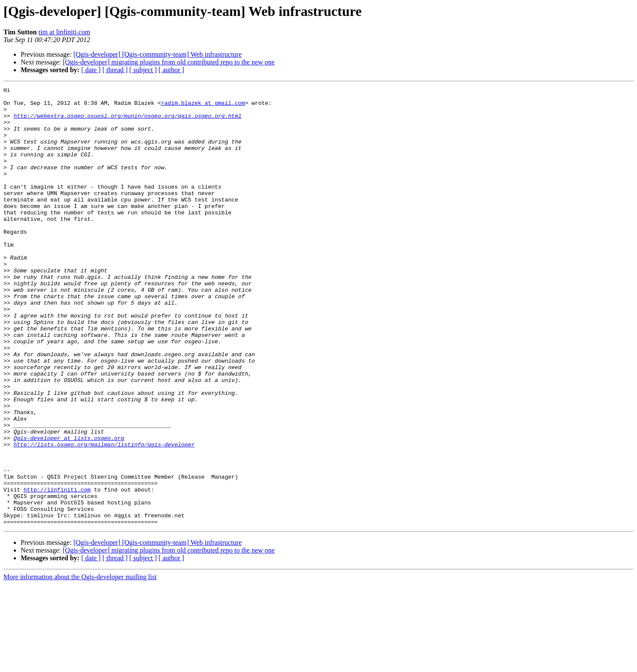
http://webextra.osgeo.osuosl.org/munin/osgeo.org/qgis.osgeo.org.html (127, 122)
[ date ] (91, 70)
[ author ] (171, 70)
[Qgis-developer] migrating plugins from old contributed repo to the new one (169, 62)
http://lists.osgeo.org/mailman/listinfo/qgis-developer (104, 516)
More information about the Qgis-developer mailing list (80, 664)
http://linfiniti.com (57, 571)
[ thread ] (115, 70)
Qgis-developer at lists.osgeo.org (69, 509)
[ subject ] (143, 70)
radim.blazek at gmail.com (203, 107)
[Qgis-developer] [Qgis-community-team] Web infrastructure (158, 54)
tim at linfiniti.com (64, 32)
